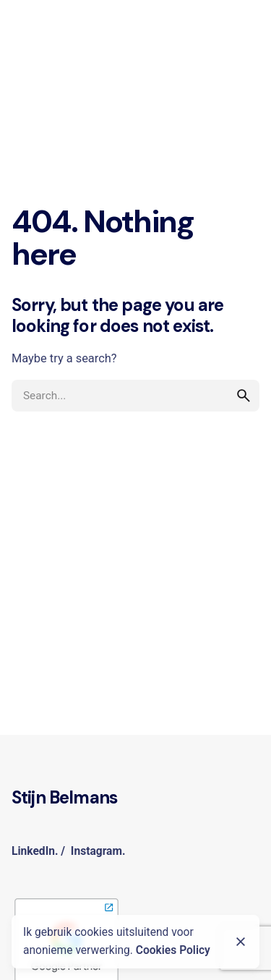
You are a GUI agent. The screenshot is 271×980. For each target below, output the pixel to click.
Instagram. (98, 851)
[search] (244, 396)
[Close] (241, 942)
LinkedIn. (35, 851)
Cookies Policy (173, 950)
